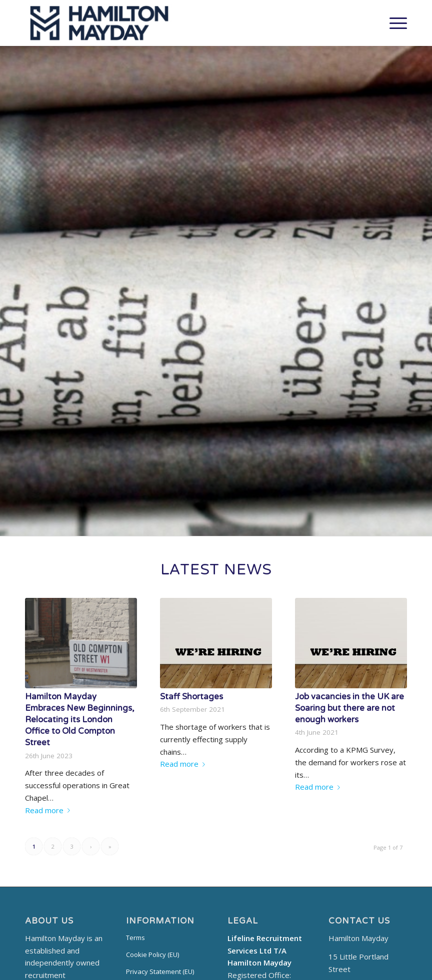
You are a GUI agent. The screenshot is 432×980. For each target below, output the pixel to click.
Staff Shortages (191, 697)
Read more (49, 810)
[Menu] (393, 23)
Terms (135, 938)
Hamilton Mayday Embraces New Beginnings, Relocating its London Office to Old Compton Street (80, 720)
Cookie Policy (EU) (152, 955)
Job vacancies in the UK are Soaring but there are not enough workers (349, 708)
